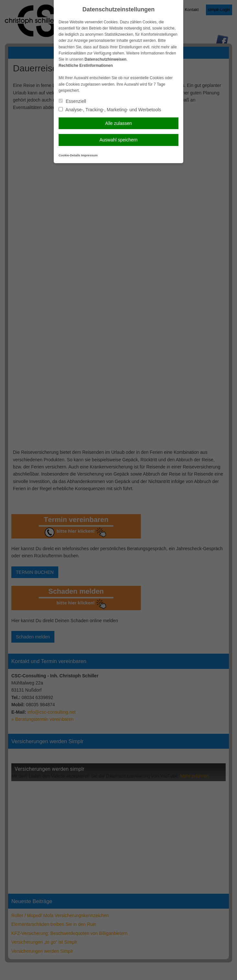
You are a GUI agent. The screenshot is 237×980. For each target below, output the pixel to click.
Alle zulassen (119, 123)
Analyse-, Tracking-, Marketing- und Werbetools (110, 110)
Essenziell (72, 101)
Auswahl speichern (119, 140)
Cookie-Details (69, 155)
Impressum (89, 155)
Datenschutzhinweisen (105, 59)
